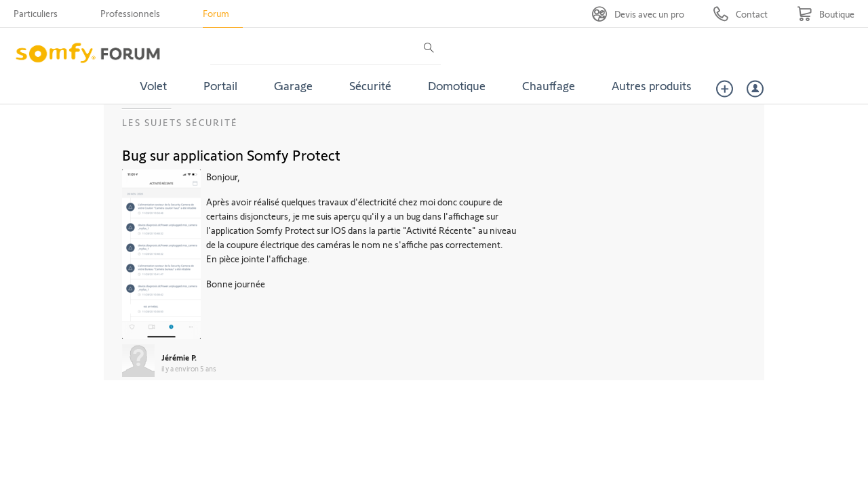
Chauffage (549, 85)
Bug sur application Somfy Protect (231, 155)
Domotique (457, 85)
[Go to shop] (826, 14)
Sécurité (370, 85)
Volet (153, 85)
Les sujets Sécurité (180, 122)
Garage (293, 85)
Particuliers (36, 13)
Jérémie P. (179, 357)
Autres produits (652, 85)
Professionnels (130, 13)
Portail (220, 85)
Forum (216, 13)
